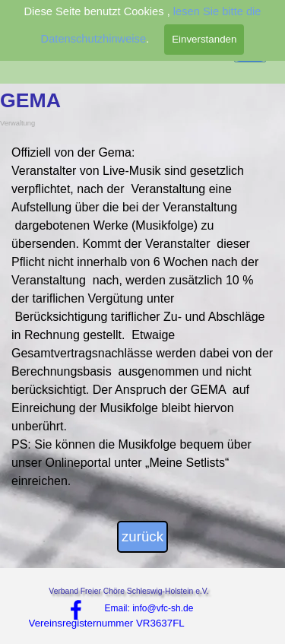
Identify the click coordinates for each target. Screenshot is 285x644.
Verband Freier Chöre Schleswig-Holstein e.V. (128, 591)
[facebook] (76, 610)
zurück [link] (142, 536)
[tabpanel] (142, 317)
